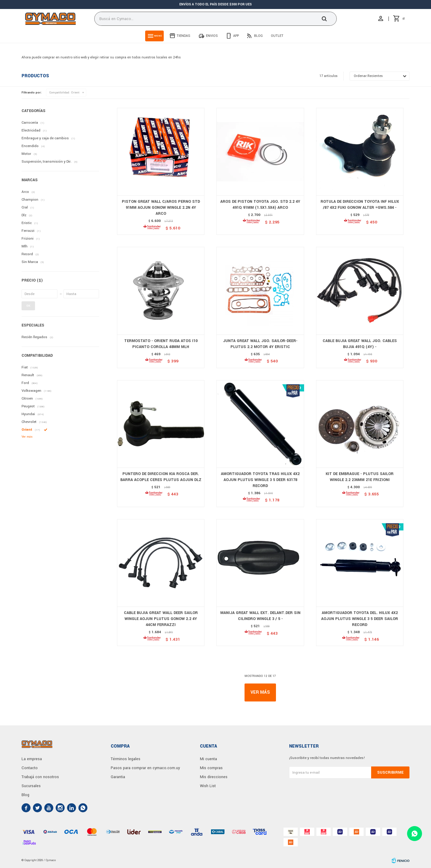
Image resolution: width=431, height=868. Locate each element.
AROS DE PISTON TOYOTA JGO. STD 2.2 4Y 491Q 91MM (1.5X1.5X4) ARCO (260, 205)
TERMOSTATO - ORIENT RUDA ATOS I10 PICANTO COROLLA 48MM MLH (161, 344)
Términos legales (126, 759)
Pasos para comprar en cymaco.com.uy (145, 768)
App (236, 36)
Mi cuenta (208, 759)
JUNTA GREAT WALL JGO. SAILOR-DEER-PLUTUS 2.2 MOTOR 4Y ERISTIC (260, 344)
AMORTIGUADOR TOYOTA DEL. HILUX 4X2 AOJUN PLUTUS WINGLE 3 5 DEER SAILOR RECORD (360, 619)
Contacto (30, 768)
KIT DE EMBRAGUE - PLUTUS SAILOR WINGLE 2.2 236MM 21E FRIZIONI (360, 477)
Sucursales (31, 786)
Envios (212, 36)
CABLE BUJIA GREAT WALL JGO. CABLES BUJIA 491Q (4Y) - (360, 344)
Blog (258, 36)
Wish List (208, 786)
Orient (64, 93)
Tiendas (183, 36)
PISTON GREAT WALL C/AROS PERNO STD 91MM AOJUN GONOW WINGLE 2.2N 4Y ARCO (161, 208)
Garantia (118, 777)
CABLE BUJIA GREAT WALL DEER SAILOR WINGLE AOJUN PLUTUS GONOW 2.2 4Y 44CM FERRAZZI (161, 619)
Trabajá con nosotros (40, 777)
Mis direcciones (214, 777)
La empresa (32, 759)
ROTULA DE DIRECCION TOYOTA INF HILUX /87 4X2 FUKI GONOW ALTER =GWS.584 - (360, 205)
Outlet (277, 36)
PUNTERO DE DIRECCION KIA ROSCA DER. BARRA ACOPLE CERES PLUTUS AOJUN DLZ (161, 477)
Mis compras (211, 768)
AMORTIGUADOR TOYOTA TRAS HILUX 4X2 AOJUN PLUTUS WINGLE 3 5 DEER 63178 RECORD (260, 480)
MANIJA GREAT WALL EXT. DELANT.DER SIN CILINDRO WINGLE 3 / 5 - (260, 616)
